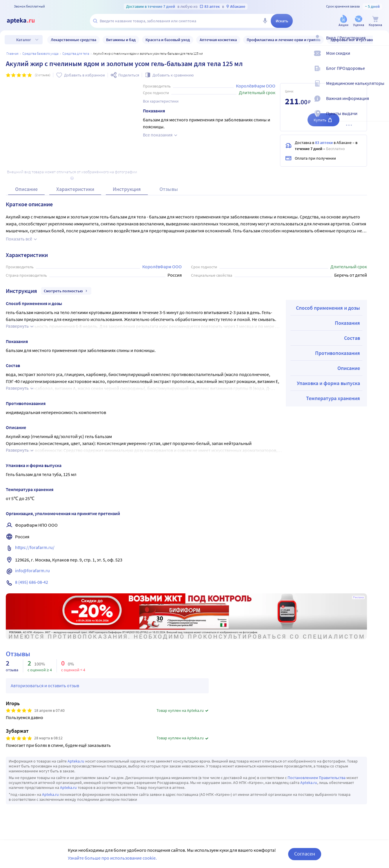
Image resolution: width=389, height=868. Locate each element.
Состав (352, 338)
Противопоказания (338, 353)
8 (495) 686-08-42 (32, 582)
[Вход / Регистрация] (381, 43)
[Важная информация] (381, 103)
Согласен (305, 854)
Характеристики (75, 189)
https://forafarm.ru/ (35, 547)
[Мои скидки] (381, 58)
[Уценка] (359, 21)
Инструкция (127, 189)
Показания (347, 323)
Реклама (358, 597)
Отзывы (169, 189)
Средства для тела (76, 53)
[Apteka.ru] (26, 21)
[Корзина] (375, 21)
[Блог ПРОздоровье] (381, 73)
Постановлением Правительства (317, 778)
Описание (26, 189)
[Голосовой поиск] (265, 21)
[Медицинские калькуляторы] (381, 88)
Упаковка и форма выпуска (328, 383)
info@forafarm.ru (32, 570)
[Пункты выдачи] (381, 118)
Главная (12, 53)
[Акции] (343, 21)
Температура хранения (333, 398)
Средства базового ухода (40, 53)
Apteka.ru (76, 761)
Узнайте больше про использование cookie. (112, 858)
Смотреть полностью (66, 291)
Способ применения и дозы (328, 308)
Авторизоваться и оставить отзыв (45, 685)
